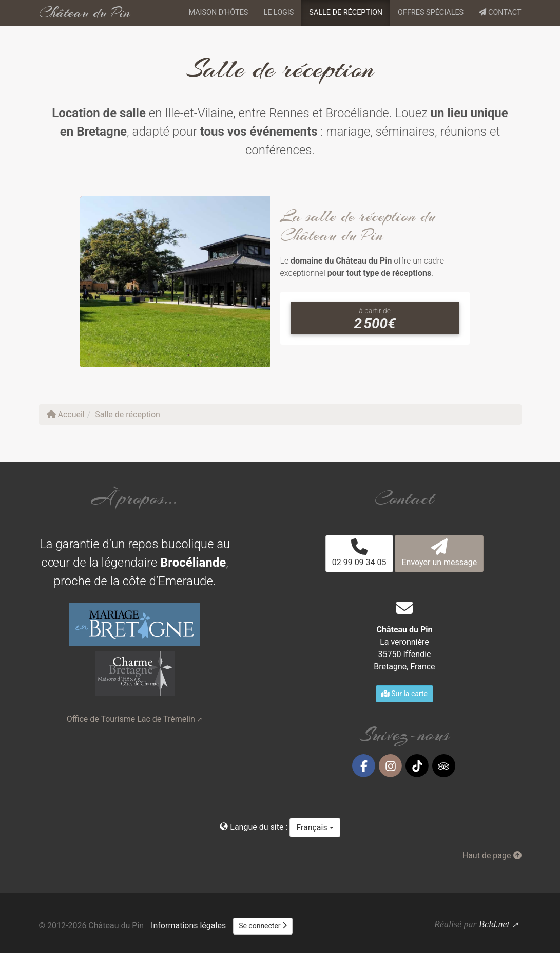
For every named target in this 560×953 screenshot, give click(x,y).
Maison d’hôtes (218, 13)
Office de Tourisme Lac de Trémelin (131, 719)
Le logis (278, 13)
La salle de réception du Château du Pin (358, 226)
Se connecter (263, 926)
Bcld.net (494, 924)
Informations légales (188, 926)
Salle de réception (346, 13)
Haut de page (492, 856)
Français (315, 827)
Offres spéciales (431, 13)
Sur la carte (404, 694)
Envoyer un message (439, 553)
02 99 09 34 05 (359, 553)
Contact (500, 13)
